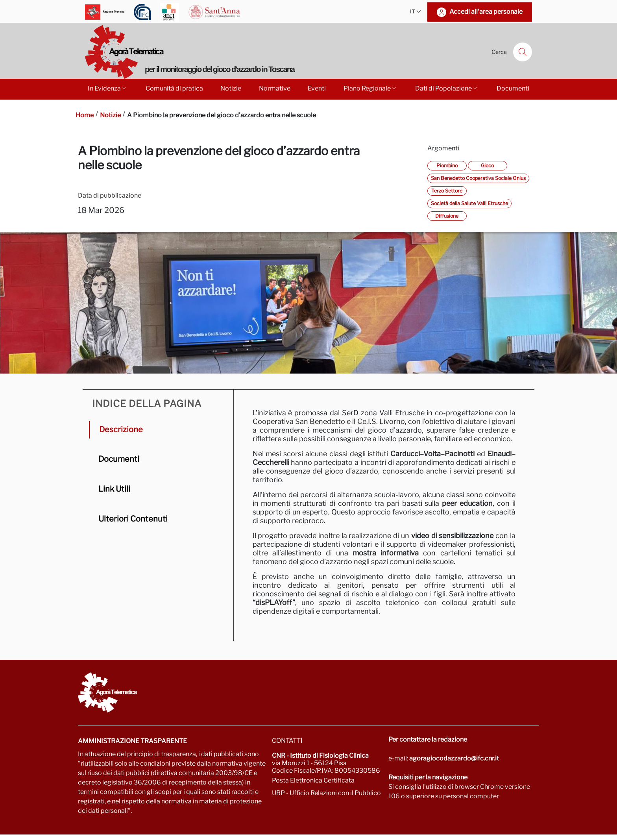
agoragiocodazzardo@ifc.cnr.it (454, 758)
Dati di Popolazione (447, 88)
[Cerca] (523, 52)
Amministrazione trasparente (132, 741)
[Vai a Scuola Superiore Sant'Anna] (214, 12)
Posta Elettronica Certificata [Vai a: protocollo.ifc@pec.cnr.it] (313, 780)
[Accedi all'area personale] (480, 12)
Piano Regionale (370, 88)
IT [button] (416, 12)
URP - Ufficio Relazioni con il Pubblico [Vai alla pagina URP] (326, 793)
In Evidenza (108, 88)
